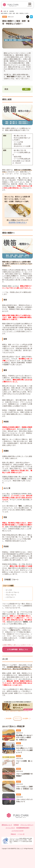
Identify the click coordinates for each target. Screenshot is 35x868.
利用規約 (16, 826)
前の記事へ (7, 719)
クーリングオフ (10, 829)
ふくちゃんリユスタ (18, 832)
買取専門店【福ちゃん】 (17, 850)
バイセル (21, 835)
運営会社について (7, 826)
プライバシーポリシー (27, 826)
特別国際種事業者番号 (23, 829)
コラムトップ (18, 719)
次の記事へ (28, 719)
